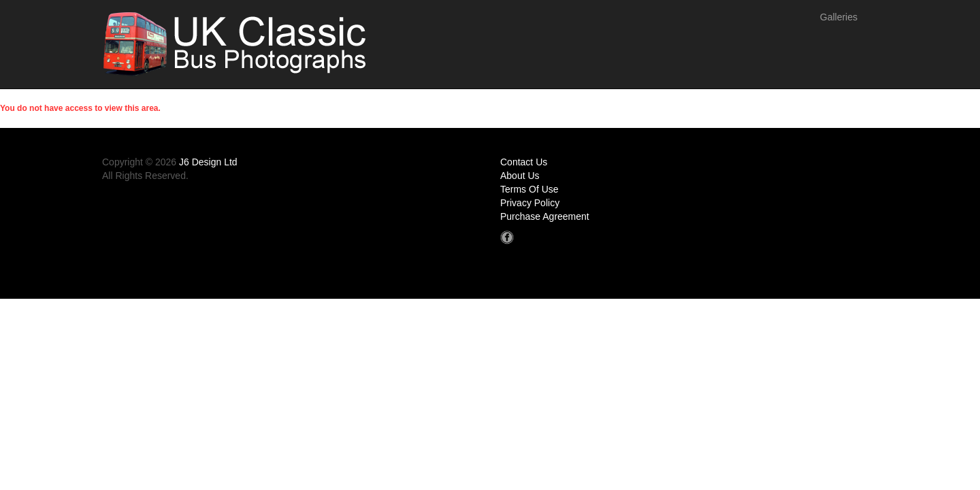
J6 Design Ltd (208, 162)
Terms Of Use (529, 189)
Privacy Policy (530, 203)
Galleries (839, 17)
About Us (520, 176)
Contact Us (524, 162)
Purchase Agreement (545, 216)
